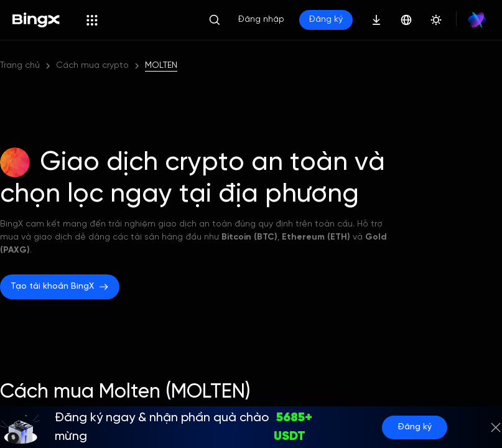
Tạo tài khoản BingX (60, 287)
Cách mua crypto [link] (92, 66)
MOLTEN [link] (161, 66)
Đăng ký (415, 427)
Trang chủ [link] (20, 66)
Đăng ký (326, 20)
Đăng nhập (261, 20)
